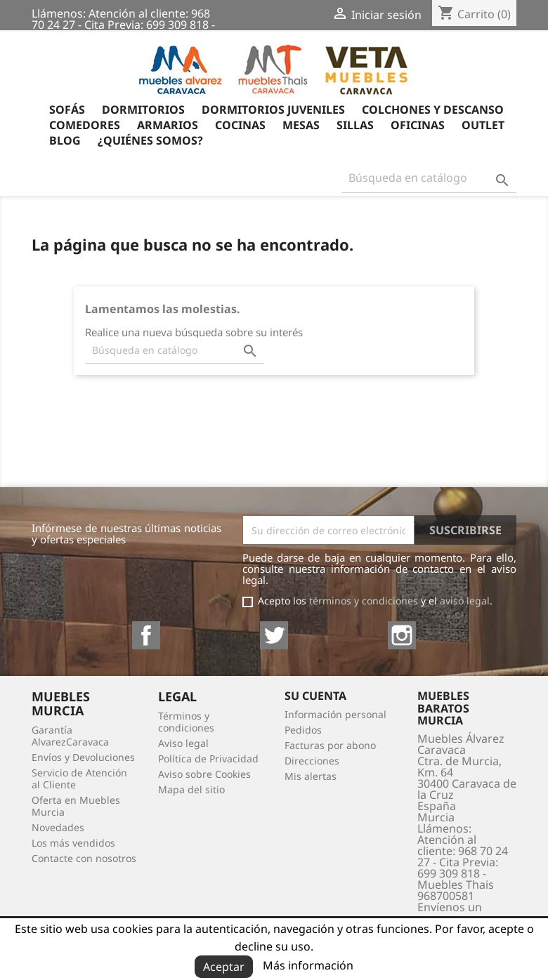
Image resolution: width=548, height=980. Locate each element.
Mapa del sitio (191, 789)
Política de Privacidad (208, 759)
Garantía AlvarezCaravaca (70, 736)
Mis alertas (311, 776)
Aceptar (224, 967)
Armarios (168, 126)
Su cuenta (315, 696)
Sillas (355, 126)
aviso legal (465, 601)
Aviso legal (183, 743)
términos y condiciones (364, 601)
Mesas (301, 126)
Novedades (58, 827)
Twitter (274, 635)
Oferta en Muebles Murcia (76, 806)
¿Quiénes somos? (150, 141)
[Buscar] (429, 178)
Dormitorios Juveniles (273, 111)
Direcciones (312, 761)
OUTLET (483, 126)
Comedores (85, 126)
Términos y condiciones (186, 722)
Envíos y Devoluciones (83, 757)
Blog (65, 141)
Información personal (335, 714)
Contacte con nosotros (84, 858)
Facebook (146, 635)
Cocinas (240, 126)
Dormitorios (143, 111)
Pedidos (303, 730)
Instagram (402, 635)
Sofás (67, 111)
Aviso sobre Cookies (204, 774)
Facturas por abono (330, 745)
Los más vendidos (73, 843)
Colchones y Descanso (433, 111)
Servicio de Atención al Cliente (79, 779)
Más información (308, 965)
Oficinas (418, 126)
